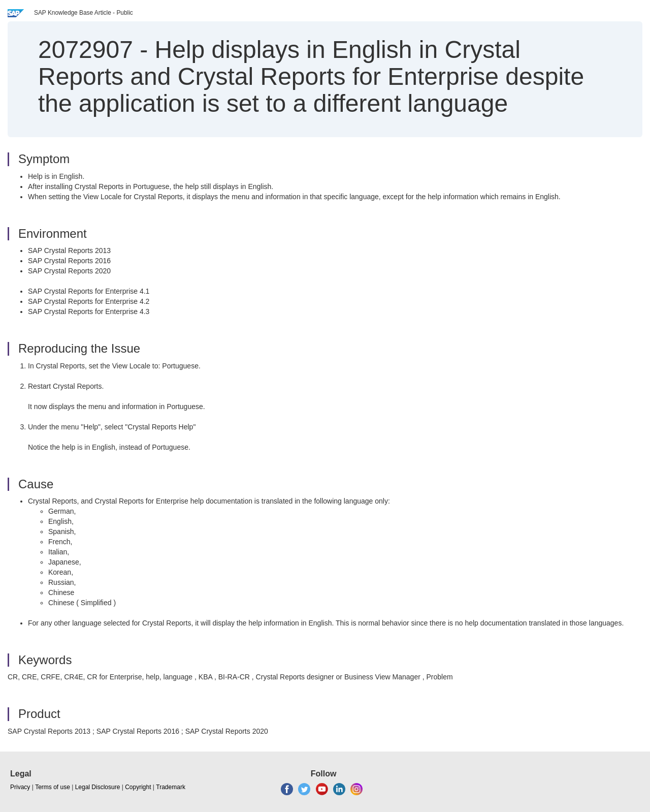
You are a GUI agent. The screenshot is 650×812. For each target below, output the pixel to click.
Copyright (138, 787)
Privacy (20, 787)
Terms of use (53, 787)
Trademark (171, 787)
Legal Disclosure (98, 787)
